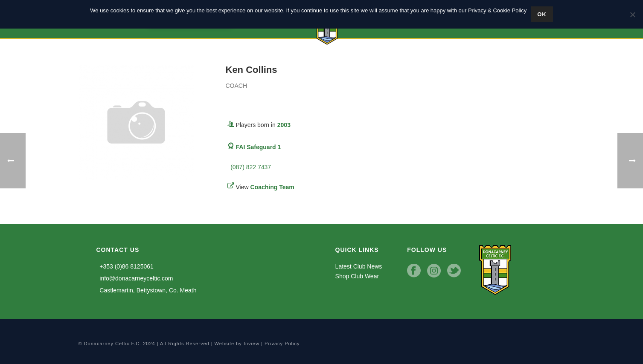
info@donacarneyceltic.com (135, 278)
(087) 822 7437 (249, 167)
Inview (252, 344)
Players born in (263, 125)
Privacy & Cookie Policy (497, 10)
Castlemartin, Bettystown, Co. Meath (147, 290)
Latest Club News (359, 266)
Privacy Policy (282, 344)
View (265, 187)
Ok (542, 14)
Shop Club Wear (357, 276)
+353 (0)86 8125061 (125, 266)
